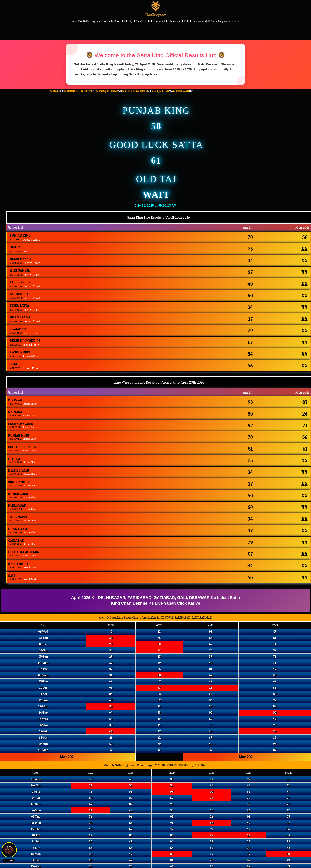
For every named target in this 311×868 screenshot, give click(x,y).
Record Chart (31, 240)
